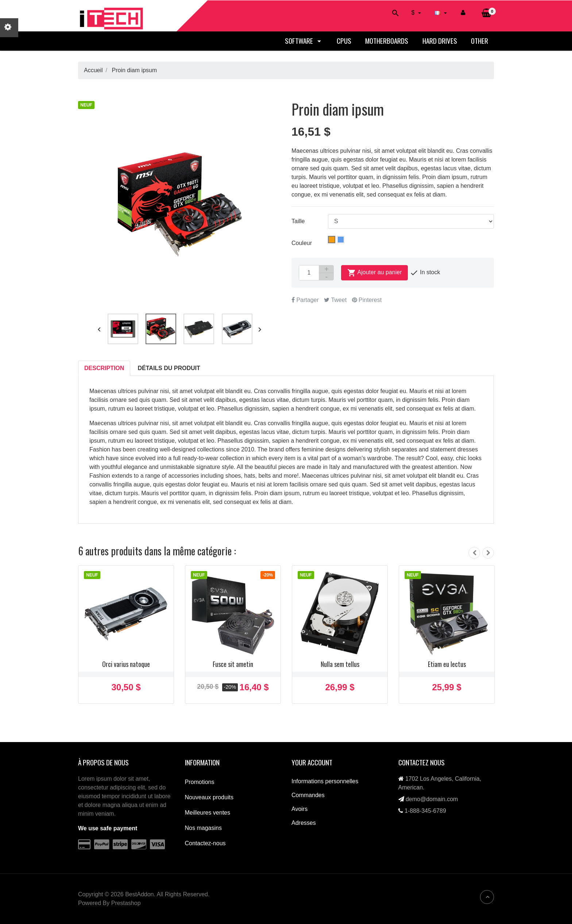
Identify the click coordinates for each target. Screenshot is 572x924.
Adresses (304, 823)
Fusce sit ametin (233, 664)
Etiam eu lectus (447, 664)
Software (304, 41)
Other (480, 41)
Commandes (308, 795)
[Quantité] (309, 273)
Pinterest (367, 300)
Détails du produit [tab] (169, 368)
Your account (312, 762)
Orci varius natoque (126, 664)
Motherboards (387, 41)
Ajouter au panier (374, 273)
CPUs (344, 41)
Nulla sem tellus (340, 664)
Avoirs (299, 809)
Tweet (335, 300)
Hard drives (440, 41)
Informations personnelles (325, 781)
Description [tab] (104, 368)
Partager (305, 300)
